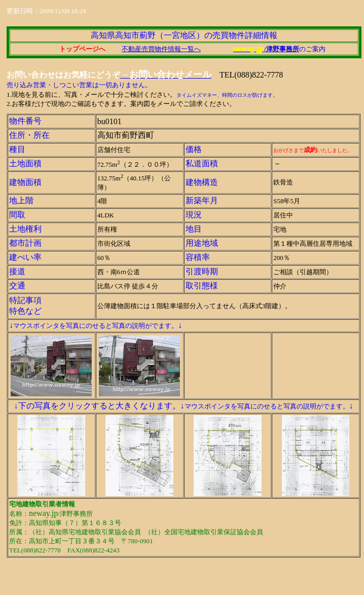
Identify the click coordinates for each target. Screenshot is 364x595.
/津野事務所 (282, 49)
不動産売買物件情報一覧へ (161, 49)
